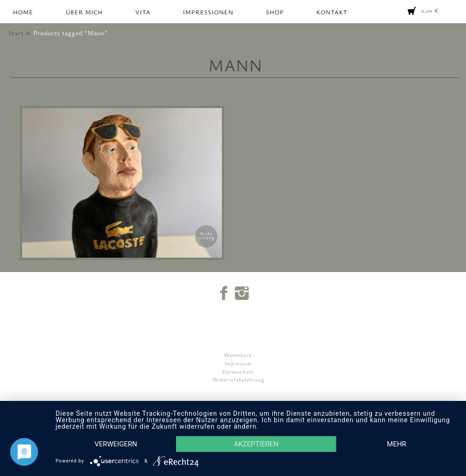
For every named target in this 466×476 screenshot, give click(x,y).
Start (16, 33)
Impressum (238, 363)
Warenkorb (238, 355)
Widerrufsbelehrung (238, 379)
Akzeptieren (256, 444)
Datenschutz (238, 371)
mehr (397, 444)
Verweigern (116, 444)
